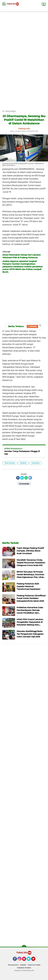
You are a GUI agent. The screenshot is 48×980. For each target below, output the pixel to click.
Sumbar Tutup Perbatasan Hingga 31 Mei (22, 453)
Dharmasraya (10, 463)
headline (23, 463)
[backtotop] (24, 947)
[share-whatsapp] (26, 478)
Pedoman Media (34, 965)
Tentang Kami (13, 965)
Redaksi (23, 965)
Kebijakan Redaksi (24, 968)
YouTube (35, 960)
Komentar (24, 484)
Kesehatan (36, 463)
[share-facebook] (18, 478)
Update (32, 326)
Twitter (30, 960)
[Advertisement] (24, 35)
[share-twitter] (22, 478)
